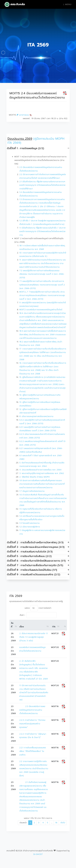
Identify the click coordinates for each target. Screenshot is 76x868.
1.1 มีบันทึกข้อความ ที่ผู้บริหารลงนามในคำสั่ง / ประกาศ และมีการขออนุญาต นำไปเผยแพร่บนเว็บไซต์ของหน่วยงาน (42, 231)
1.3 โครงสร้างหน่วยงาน (29, 523)
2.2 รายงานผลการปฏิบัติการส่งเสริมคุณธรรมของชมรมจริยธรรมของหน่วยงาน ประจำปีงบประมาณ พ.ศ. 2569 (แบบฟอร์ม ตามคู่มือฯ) (34, 768)
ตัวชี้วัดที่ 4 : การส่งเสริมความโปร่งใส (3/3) (38, 552)
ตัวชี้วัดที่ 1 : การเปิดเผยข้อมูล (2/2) (38, 148)
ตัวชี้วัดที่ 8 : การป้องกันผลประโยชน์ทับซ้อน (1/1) (38, 570)
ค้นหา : (38, 615)
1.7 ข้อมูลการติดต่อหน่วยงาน (32, 491)
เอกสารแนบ (24, 115)
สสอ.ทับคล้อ (15, 4)
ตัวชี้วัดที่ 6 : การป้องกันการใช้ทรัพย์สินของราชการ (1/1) (38, 561)
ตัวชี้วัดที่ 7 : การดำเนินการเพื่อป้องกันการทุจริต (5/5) (38, 565)
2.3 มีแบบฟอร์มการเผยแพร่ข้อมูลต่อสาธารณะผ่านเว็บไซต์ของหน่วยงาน (32, 710)
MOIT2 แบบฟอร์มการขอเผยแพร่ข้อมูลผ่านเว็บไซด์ (41, 310)
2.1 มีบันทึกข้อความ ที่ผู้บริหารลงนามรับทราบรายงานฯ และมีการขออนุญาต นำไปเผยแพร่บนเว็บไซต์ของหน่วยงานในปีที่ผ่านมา (42, 185)
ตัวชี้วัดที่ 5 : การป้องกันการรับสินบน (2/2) (38, 556)
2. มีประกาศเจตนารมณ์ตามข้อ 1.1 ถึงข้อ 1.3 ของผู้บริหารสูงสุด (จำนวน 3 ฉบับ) (34, 637)
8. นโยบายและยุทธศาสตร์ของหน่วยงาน (36, 416)
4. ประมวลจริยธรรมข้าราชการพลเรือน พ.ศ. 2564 (40, 470)
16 (56, 823)
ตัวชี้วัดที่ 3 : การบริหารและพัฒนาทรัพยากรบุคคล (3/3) (38, 547)
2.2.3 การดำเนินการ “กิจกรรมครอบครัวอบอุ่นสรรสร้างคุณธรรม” (32, 724)
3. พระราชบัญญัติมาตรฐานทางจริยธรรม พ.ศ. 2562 (42, 473)
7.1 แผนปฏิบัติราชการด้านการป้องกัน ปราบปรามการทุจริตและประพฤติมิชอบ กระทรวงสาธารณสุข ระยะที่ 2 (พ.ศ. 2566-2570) (42, 285)
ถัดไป (63, 823)
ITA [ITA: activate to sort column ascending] (54, 627)
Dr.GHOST (38, 854)
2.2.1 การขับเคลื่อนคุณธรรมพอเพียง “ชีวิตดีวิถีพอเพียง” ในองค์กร (33, 751)
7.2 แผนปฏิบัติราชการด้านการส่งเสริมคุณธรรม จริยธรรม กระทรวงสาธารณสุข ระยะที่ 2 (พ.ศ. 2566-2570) (42, 274)
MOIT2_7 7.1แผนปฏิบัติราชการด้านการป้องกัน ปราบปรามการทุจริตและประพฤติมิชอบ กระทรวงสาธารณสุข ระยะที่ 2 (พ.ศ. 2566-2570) (42, 295)
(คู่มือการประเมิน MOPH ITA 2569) (36, 141)
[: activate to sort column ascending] (64, 625)
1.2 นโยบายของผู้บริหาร (30, 527)
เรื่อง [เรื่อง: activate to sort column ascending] (22, 627)
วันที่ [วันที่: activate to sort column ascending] (12, 625)
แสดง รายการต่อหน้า (38, 608)
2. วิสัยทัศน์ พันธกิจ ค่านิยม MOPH (34, 477)
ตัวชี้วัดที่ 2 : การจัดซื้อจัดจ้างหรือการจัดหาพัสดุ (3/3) (38, 542)
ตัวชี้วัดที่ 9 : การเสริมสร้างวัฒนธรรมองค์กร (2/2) (38, 574)
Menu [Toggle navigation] (67, 4)
